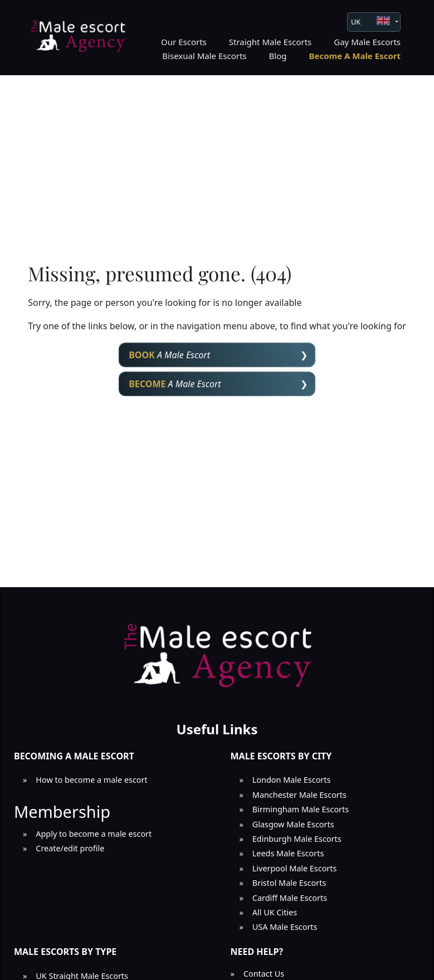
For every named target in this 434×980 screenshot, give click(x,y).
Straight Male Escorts (270, 42)
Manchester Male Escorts (299, 795)
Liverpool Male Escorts (295, 868)
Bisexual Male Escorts (204, 56)
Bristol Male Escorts (289, 883)
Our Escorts (184, 42)
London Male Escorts (292, 780)
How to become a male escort (91, 780)
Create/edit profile (70, 848)
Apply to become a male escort (94, 834)
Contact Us (264, 974)
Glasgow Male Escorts (293, 824)
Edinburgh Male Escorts (297, 839)
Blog (278, 56)
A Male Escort (169, 355)
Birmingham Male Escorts (301, 809)
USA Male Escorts (285, 927)
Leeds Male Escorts (288, 853)
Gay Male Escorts (367, 42)
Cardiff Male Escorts (290, 898)
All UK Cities (275, 912)
